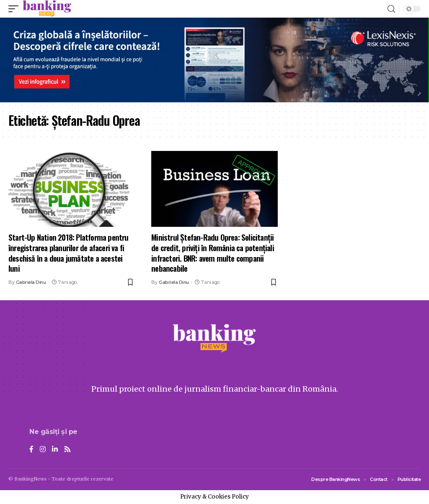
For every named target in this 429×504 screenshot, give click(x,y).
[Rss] (67, 450)
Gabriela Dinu (31, 282)
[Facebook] (31, 450)
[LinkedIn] (55, 450)
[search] (391, 9)
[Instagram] (43, 450)
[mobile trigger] (16, 9)
